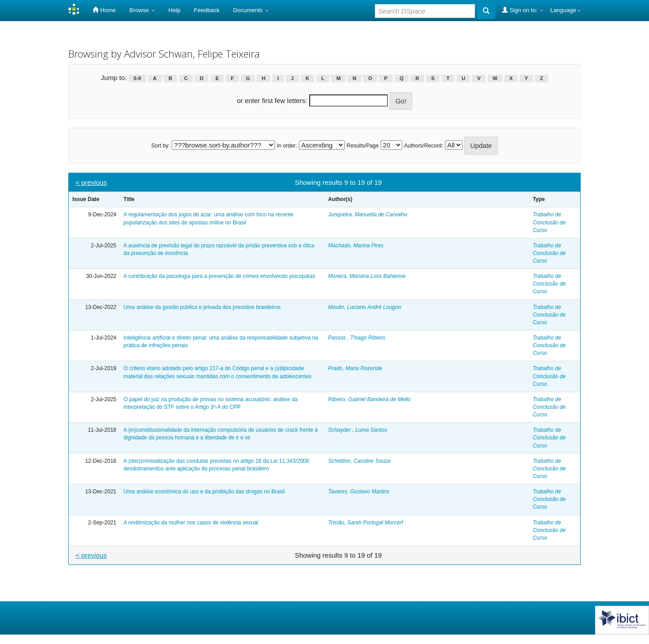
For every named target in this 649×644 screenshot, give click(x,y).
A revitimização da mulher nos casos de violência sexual (191, 523)
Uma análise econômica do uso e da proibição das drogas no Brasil (204, 492)
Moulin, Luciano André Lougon (365, 307)
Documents (251, 10)
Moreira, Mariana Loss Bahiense (367, 276)
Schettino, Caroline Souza (359, 461)
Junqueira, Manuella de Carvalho (368, 215)
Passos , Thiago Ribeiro (357, 338)
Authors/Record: (424, 146)
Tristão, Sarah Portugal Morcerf (366, 523)
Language (565, 10)
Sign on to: (523, 10)
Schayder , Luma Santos (358, 430)
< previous (91, 182)
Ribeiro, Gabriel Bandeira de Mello (369, 399)
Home (104, 10)
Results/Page (362, 146)
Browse (142, 10)
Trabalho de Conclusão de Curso (549, 222)
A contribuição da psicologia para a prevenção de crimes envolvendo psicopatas (219, 276)
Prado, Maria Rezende (355, 368)
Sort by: (161, 146)
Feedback (207, 10)
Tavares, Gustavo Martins (359, 492)
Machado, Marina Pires (356, 246)
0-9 (137, 78)
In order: (287, 146)
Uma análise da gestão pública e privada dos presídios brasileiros (202, 307)
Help (175, 10)
